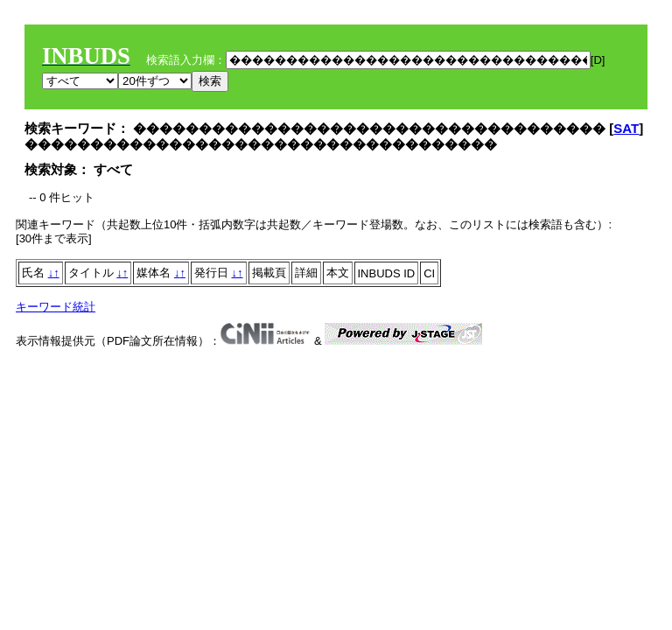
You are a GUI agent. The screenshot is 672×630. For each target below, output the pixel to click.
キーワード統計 (56, 307)
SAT (626, 128)
